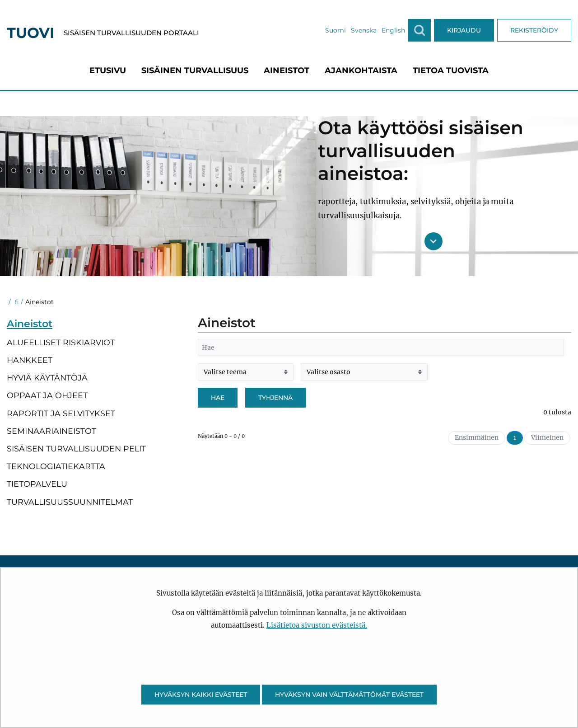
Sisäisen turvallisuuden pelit (76, 449)
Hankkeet (30, 360)
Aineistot (30, 324)
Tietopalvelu (37, 484)
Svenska (364, 30)
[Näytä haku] (420, 30)
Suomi (336, 30)
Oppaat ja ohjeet (47, 395)
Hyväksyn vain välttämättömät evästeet (349, 695)
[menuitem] (108, 70)
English (393, 30)
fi (16, 302)
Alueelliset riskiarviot (61, 342)
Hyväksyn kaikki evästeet (201, 695)
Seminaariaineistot (51, 431)
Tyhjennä (275, 398)
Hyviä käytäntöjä (47, 378)
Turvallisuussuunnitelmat (70, 502)
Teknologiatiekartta (56, 466)
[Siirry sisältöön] (433, 241)
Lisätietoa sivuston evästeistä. (317, 625)
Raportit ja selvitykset (61, 413)
